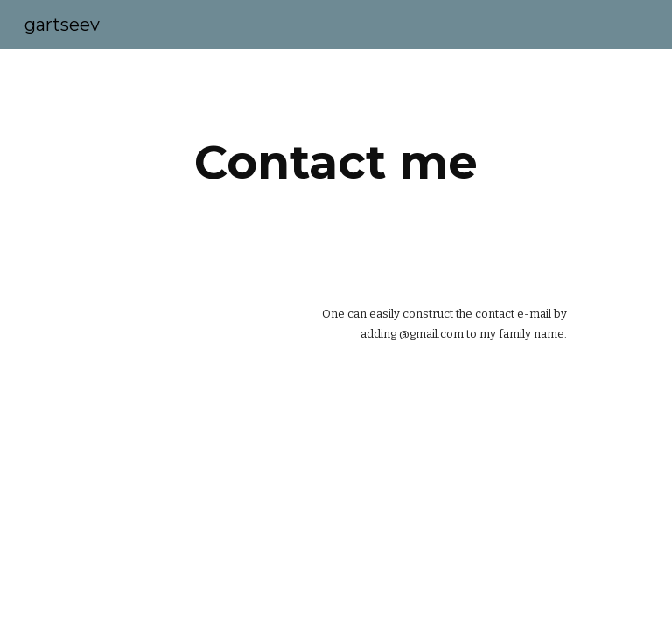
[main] (336, 162)
